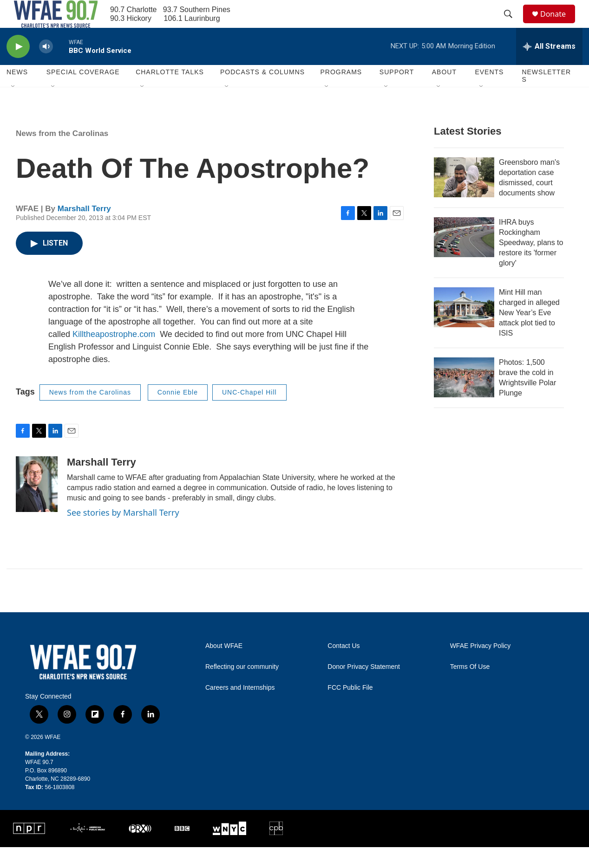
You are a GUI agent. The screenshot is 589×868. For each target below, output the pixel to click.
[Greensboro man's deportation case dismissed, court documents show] (464, 198)
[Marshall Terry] (37, 505)
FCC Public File (350, 709)
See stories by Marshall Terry (123, 533)
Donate (559, 24)
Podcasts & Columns (262, 93)
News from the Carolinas (62, 154)
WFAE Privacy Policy (481, 667)
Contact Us (344, 667)
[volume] (46, 68)
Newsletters (546, 97)
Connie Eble (178, 413)
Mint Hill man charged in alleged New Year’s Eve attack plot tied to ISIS (529, 334)
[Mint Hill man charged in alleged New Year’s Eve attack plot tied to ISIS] (464, 328)
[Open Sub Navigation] (13, 108)
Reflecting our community (242, 688)
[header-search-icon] (512, 25)
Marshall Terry (84, 230)
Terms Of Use (470, 688)
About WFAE (224, 667)
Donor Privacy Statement (364, 688)
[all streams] (549, 67)
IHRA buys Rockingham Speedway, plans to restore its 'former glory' (531, 263)
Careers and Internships (240, 709)
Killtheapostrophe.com (114, 355)
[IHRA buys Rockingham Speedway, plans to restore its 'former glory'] (464, 258)
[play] (18, 68)
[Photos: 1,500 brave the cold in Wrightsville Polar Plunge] (464, 398)
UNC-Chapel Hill (249, 413)
